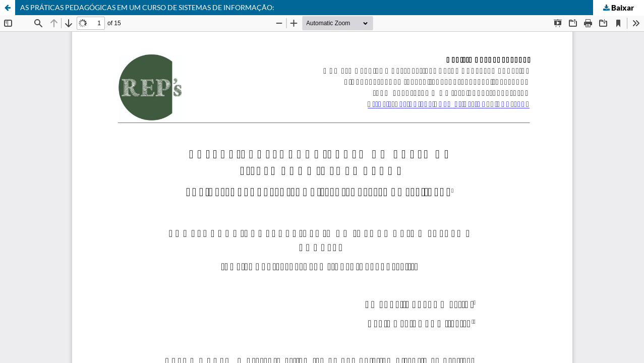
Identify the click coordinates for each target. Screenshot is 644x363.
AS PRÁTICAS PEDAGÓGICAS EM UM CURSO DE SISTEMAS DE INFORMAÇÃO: (147, 7)
